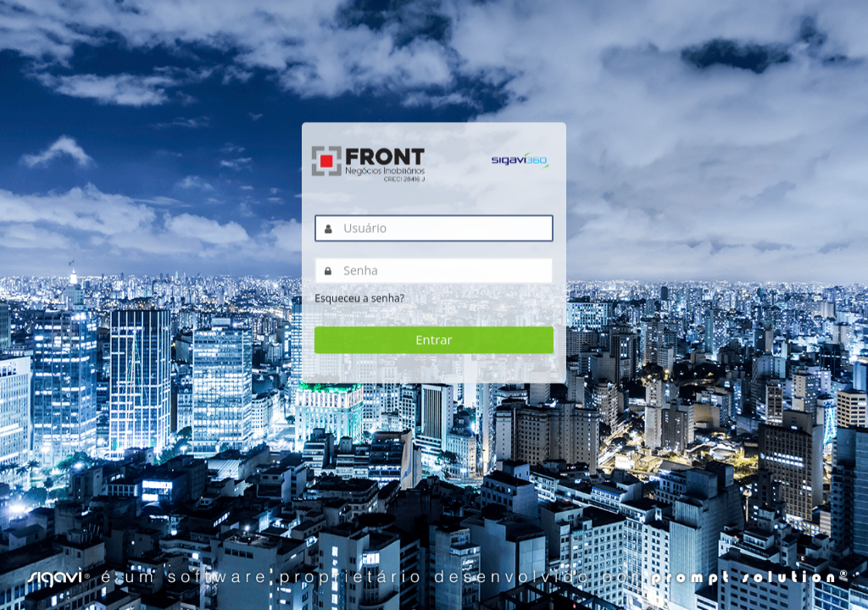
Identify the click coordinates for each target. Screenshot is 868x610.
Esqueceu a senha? (359, 299)
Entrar (434, 340)
